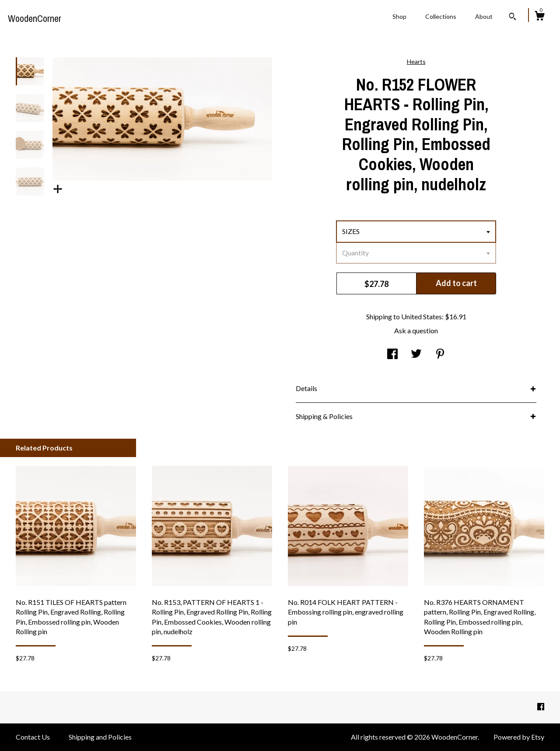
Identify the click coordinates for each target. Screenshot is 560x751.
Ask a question (416, 330)
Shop (399, 16)
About (484, 16)
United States (422, 316)
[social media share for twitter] (416, 355)
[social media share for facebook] (392, 355)
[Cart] (539, 17)
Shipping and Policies (100, 737)
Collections (441, 16)
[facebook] (541, 707)
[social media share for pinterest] (440, 355)
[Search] (513, 17)
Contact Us (33, 737)
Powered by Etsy (519, 737)
